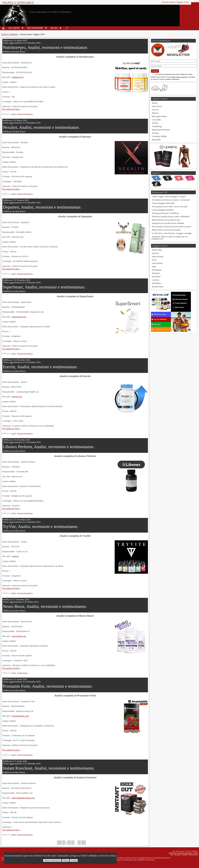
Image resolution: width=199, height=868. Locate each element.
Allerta (14, 28)
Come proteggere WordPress (163, 210)
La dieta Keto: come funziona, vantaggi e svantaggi (172, 233)
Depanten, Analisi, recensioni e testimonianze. (42, 207)
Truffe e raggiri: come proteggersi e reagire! (169, 197)
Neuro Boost (157, 106)
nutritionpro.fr (18, 77)
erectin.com (17, 397)
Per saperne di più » (11, 109)
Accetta (74, 860)
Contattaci (184, 854)
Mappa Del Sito (193, 854)
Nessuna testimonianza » (25, 114)
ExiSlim (155, 123)
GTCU (196, 853)
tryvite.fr (15, 556)
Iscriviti (155, 71)
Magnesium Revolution (161, 130)
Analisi (14, 114)
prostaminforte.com (20, 716)
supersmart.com (19, 317)
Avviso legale (173, 853)
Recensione (35, 28)
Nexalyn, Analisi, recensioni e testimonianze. (41, 127)
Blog (54, 28)
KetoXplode (157, 270)
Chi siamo (177, 854)
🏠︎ (3, 28)
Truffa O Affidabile (18, 3)
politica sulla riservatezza (179, 77)
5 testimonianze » (23, 673)
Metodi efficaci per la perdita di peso (166, 220)
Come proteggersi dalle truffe (163, 203)
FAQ (172, 854)
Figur (154, 267)
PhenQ (155, 103)
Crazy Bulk (156, 120)
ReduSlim (156, 273)
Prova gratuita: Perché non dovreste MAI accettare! (172, 227)
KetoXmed (156, 277)
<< (59, 843)
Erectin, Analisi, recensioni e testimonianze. (40, 367)
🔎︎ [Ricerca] (67, 28)
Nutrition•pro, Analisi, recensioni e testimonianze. (45, 47)
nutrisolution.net (19, 636)
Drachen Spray (158, 287)
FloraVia (155, 110)
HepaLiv (155, 113)
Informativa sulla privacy (185, 853)
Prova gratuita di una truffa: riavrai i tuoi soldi (170, 207)
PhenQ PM (156, 140)
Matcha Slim (157, 250)
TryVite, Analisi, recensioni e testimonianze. (41, 526)
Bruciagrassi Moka (159, 116)
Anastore (156, 133)
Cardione (156, 280)
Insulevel (156, 253)
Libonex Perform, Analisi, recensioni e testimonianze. (49, 447)
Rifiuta (65, 860)
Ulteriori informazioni (52, 860)
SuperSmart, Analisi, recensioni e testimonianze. (44, 287)
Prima (154, 260)
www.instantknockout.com (23, 798)
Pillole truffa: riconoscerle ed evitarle (166, 230)
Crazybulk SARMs (159, 136)
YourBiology (157, 126)
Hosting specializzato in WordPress (166, 213)
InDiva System (158, 257)
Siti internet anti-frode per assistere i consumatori (171, 200)
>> (84, 843)
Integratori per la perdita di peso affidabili (168, 223)
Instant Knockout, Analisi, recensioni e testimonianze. (49, 768)
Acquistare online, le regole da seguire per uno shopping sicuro (170, 238)
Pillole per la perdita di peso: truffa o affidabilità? (171, 217)
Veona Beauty (157, 263)
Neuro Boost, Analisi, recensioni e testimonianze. (45, 606)
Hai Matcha (157, 283)
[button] (23, 28)
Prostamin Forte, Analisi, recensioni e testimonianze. (48, 686)
